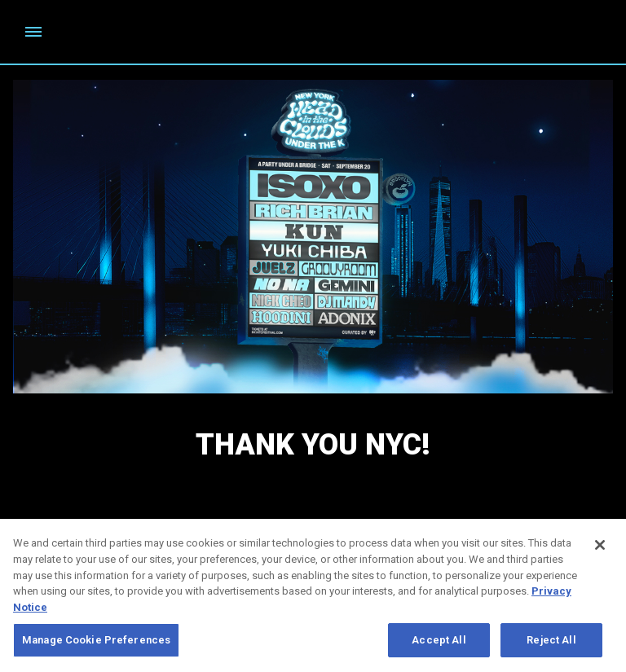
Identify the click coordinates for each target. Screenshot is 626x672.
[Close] (600, 549)
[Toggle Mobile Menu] (33, 32)
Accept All (439, 644)
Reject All (551, 644)
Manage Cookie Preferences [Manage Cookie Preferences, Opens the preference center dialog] (96, 644)
